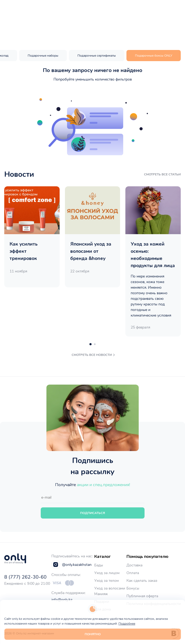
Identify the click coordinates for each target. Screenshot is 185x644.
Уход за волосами (110, 588)
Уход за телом (106, 581)
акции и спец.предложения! (104, 485)
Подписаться (92, 513)
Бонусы (133, 588)
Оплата (133, 573)
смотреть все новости (94, 355)
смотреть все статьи (162, 174)
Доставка (134, 565)
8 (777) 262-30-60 (25, 577)
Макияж (101, 594)
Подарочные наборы (43, 56)
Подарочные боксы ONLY (154, 56)
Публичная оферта (142, 596)
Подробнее (127, 624)
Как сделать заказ (142, 581)
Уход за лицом (107, 573)
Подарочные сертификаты (97, 56)
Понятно (93, 634)
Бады (99, 565)
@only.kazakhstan (71, 565)
